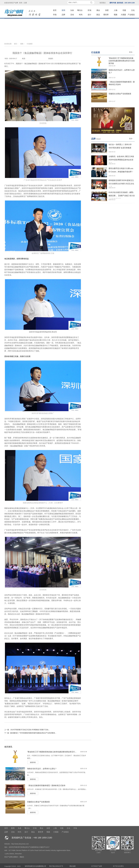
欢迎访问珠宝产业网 (11, 3)
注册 (25, 3)
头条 (72, 10)
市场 (55, 15)
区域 (89, 10)
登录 (21, 3)
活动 (72, 15)
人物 (116, 10)
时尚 (81, 15)
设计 (89, 15)
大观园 (123, 15)
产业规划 (131, 15)
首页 (55, 10)
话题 (124, 10)
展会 (98, 10)
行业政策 (30, 44)
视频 (116, 15)
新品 (98, 15)
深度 (107, 10)
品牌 (63, 15)
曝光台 (80, 10)
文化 (133, 10)
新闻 (63, 10)
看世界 (106, 15)
